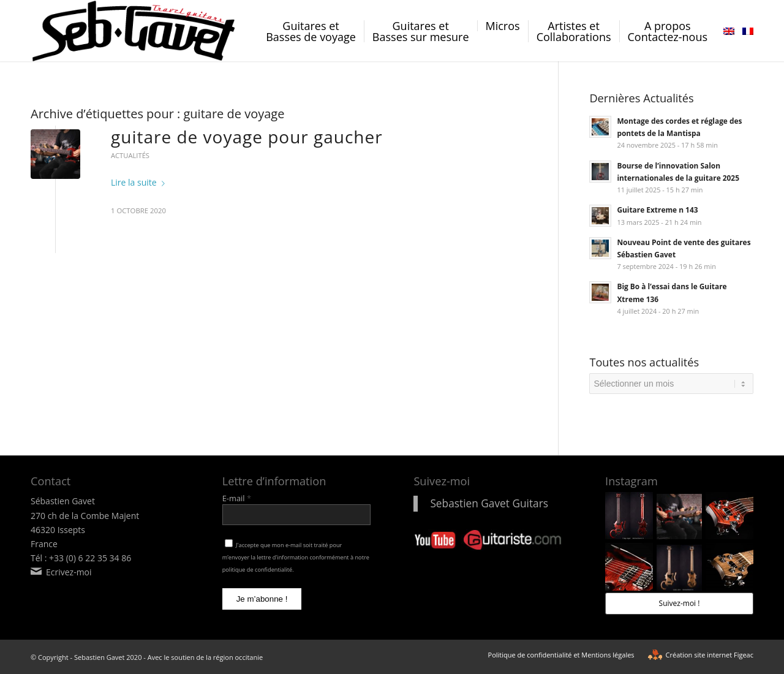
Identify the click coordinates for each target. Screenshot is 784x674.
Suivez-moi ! (680, 603)
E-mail (237, 498)
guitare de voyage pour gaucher (247, 137)
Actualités (130, 155)
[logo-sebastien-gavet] (134, 31)
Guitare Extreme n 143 (657, 210)
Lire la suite (140, 182)
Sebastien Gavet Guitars (489, 503)
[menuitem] (311, 41)
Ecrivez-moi (69, 572)
